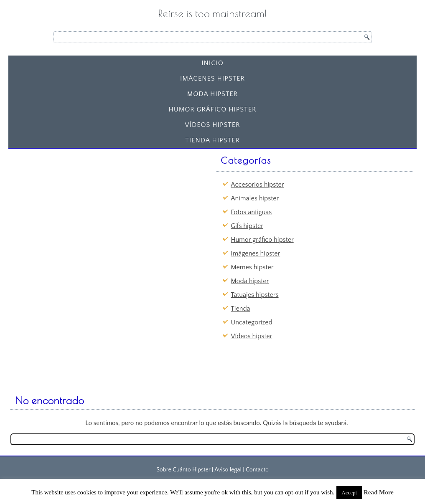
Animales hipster (255, 198)
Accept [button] (349, 493)
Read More (379, 492)
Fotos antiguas (251, 212)
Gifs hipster (247, 226)
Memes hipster (252, 267)
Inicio (212, 63)
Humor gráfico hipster (212, 109)
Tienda (240, 309)
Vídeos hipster (212, 125)
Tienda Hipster (212, 140)
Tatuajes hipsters (254, 295)
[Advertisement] (77, 204)
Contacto (257, 470)
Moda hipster (213, 94)
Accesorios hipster (257, 185)
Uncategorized (251, 322)
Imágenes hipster (212, 79)
